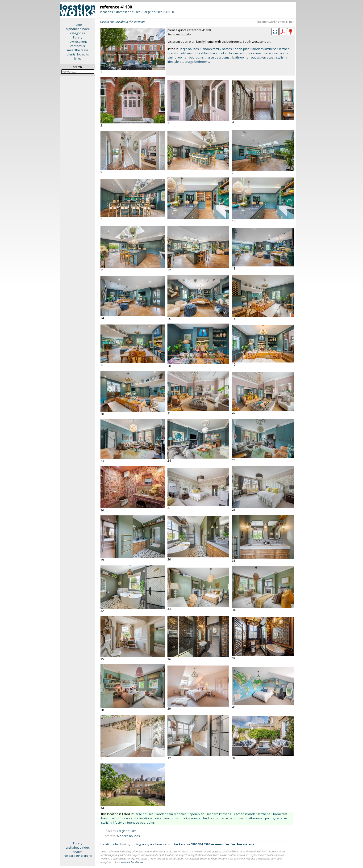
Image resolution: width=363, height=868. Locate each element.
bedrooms (196, 57)
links (78, 59)
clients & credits (78, 54)
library (78, 37)
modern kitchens (264, 49)
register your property (78, 856)
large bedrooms (218, 57)
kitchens (187, 53)
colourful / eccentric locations (241, 53)
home (78, 25)
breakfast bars (206, 53)
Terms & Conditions (132, 862)
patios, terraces (262, 57)
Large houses (127, 831)
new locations (78, 42)
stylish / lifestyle (113, 822)
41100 (170, 12)
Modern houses (128, 836)
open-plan (242, 49)
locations (106, 12)
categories (78, 33)
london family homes (217, 49)
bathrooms (240, 57)
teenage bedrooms (195, 62)
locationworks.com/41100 (275, 22)
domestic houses (128, 12)
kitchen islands (245, 814)
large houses (153, 12)
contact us (78, 46)
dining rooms (177, 57)
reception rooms (276, 53)
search (78, 852)
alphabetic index (78, 29)
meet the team (78, 50)
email (219, 844)
